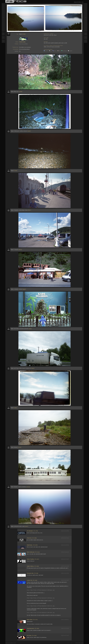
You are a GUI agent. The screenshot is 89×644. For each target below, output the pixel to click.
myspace (70, 51)
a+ (3, 34)
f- (3, 37)
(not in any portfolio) (23, 44)
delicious (55, 51)
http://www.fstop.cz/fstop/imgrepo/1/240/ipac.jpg (41, 613)
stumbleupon (64, 51)
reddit (59, 51)
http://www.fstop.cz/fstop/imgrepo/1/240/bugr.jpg (41, 598)
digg (50, 51)
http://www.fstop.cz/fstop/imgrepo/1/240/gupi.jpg (41, 590)
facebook (46, 51)
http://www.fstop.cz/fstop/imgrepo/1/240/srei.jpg (41, 606)
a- (3, 17)
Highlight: (17, 51)
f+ (3, 41)
